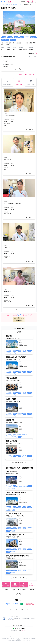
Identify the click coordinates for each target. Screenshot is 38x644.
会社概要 (6, 590)
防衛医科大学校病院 (17, 5)
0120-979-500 (20, 628)
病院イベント (31, 82)
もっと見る (19, 310)
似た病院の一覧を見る (19, 577)
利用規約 (13, 590)
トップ (2, 5)
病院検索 (8, 5)
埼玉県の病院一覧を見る (19, 463)
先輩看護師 (19, 82)
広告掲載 (32, 590)
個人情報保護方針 (23, 590)
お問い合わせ (19, 594)
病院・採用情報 (7, 82)
